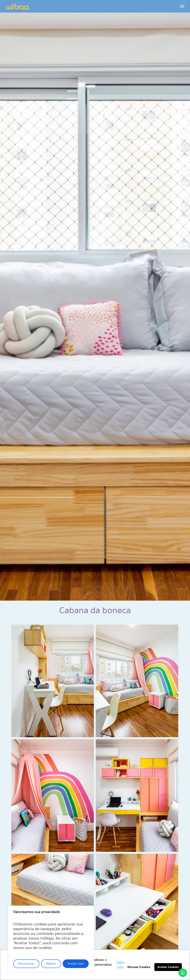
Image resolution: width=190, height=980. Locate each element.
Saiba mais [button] (120, 965)
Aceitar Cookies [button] (168, 967)
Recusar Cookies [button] (139, 967)
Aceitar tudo (76, 964)
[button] (182, 6)
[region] (51, 939)
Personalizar (26, 964)
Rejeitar (51, 964)
